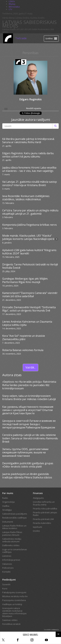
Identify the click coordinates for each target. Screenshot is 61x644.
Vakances (7, 564)
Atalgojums (38, 498)
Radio (5, 498)
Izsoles (36, 531)
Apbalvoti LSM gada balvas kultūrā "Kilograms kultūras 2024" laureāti (29, 252)
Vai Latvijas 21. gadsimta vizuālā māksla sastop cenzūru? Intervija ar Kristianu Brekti (30, 183)
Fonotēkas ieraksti (11, 624)
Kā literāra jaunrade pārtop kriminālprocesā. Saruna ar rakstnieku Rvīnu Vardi (28, 141)
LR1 (18, 29)
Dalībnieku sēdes (11, 545)
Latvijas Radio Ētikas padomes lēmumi (12, 533)
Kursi (5, 588)
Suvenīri (6, 584)
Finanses (38, 493)
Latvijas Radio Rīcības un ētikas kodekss (14, 527)
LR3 (26, 29)
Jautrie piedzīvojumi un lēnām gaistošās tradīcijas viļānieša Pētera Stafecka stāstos (27, 476)
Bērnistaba (14, 7)
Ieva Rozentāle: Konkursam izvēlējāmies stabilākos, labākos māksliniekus (26, 198)
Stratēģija (7, 510)
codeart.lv (55, 630)
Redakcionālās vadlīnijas (15, 518)
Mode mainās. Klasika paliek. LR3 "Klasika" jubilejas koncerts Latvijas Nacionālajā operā (28, 237)
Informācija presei (11, 560)
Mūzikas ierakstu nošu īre (15, 596)
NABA (35, 29)
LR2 (22, 29)
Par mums (8, 493)
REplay (12, 4)
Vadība (6, 506)
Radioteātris (44, 29)
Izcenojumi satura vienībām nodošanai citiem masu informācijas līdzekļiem (14, 612)
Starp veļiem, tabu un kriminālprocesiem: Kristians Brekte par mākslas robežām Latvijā (29, 397)
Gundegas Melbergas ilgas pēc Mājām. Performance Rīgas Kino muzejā (25, 280)
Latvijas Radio (9, 29)
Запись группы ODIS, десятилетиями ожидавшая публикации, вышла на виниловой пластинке (25, 452)
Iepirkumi (37, 527)
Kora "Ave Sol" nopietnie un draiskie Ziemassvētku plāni (24, 337)
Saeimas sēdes (10, 620)
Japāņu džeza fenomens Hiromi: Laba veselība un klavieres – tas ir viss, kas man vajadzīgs (29, 169)
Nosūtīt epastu (22, 109)
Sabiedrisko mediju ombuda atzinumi (12, 540)
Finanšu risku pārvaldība (45, 509)
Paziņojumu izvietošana (14, 600)
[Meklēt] (55, 126)
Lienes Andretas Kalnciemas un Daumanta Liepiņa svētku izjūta (27, 323)
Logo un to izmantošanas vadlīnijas (15, 551)
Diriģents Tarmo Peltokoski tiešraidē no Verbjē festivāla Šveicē (30, 266)
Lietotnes (7, 556)
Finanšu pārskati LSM (43, 519)
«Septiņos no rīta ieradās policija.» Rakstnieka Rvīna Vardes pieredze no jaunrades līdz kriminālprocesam (29, 385)
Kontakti (6, 572)
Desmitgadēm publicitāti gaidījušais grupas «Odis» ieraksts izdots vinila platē (28, 465)
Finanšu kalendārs (42, 523)
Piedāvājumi (9, 580)
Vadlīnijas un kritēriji (12, 604)
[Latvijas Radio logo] (8, 38)
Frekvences (8, 568)
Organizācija (8, 502)
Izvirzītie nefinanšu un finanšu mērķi (44, 503)
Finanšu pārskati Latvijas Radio (45, 514)
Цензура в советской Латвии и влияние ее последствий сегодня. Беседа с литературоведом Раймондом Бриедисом (29, 424)
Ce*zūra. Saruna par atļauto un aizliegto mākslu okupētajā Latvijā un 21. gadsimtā (30, 212)
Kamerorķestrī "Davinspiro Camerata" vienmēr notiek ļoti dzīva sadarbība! (30, 295)
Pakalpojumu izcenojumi (14, 592)
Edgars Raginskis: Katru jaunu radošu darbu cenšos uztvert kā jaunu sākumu (28, 155)
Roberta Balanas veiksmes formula (23, 350)
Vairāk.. (30, 367)
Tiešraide (21, 38)
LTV (10, 9)
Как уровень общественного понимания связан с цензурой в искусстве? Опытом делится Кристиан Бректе (28, 410)
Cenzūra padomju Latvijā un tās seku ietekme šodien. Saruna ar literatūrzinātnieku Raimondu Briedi (30, 438)
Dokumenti (8, 522)
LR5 (30, 29)
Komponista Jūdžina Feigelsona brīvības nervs (30, 225)
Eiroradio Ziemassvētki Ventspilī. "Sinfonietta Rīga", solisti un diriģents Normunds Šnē (29, 309)
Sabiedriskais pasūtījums (15, 514)
